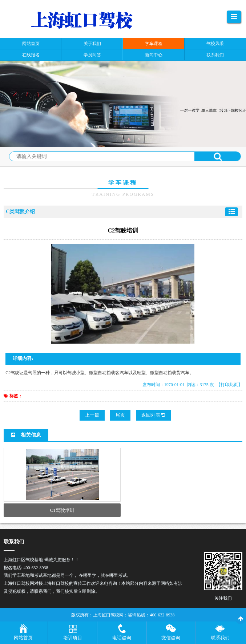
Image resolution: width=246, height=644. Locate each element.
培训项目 (73, 638)
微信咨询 (171, 638)
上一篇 (92, 415)
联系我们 (220, 638)
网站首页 (23, 638)
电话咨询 (122, 638)
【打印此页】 (229, 385)
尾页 (120, 415)
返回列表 (153, 415)
